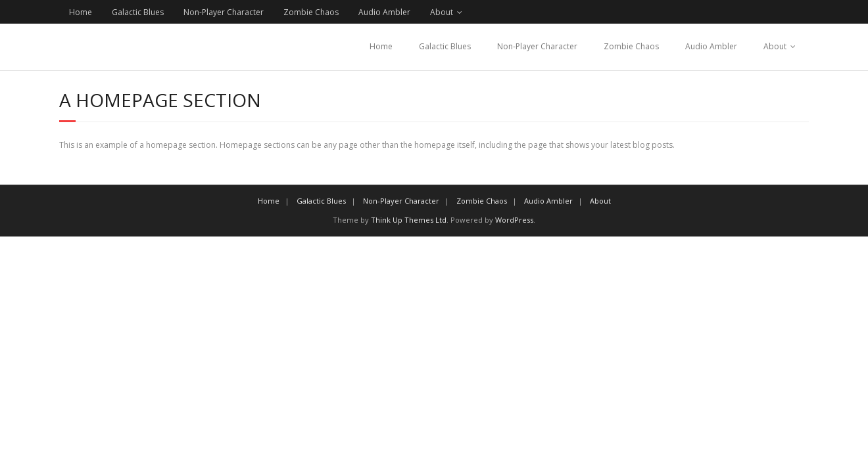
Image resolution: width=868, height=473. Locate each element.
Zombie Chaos (311, 12)
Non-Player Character (224, 12)
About (442, 12)
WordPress (514, 220)
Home (81, 12)
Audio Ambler (384, 12)
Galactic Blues (138, 12)
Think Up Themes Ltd (409, 220)
